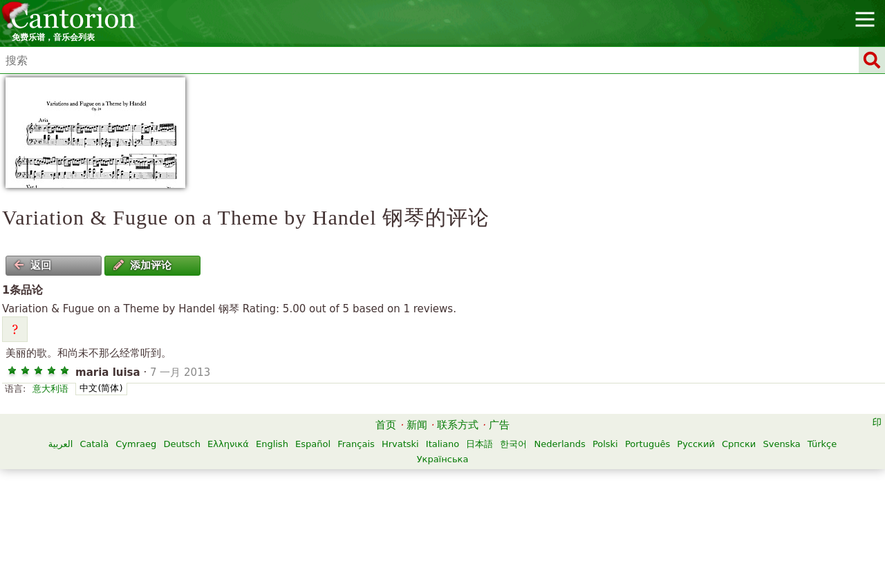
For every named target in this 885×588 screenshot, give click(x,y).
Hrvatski (400, 444)
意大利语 (50, 389)
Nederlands (560, 444)
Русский (696, 444)
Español (313, 444)
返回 (32, 265)
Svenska (781, 444)
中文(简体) (101, 388)
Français (356, 444)
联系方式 (458, 425)
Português (648, 444)
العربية (61, 444)
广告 (499, 425)
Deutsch (182, 444)
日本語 (479, 444)
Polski (605, 444)
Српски (739, 444)
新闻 (417, 425)
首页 (386, 425)
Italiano (442, 444)
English (272, 444)
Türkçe (822, 444)
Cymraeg (136, 444)
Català (94, 444)
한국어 (513, 444)
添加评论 (142, 265)
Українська (443, 459)
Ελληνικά (228, 444)
